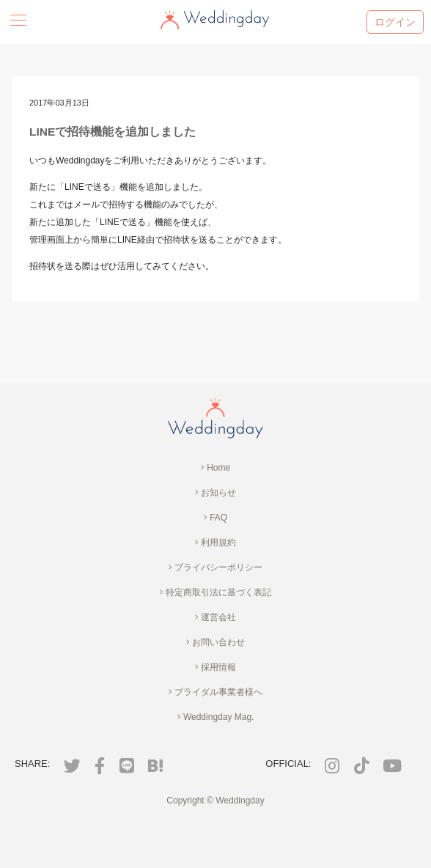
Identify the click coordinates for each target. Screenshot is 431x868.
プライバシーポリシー (215, 567)
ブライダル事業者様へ (215, 692)
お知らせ (215, 493)
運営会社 (215, 617)
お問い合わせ (215, 642)
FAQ (215, 518)
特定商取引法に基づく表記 (215, 592)
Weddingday (240, 801)
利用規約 (215, 542)
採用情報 (215, 667)
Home (215, 468)
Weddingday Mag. (216, 717)
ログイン (395, 22)
